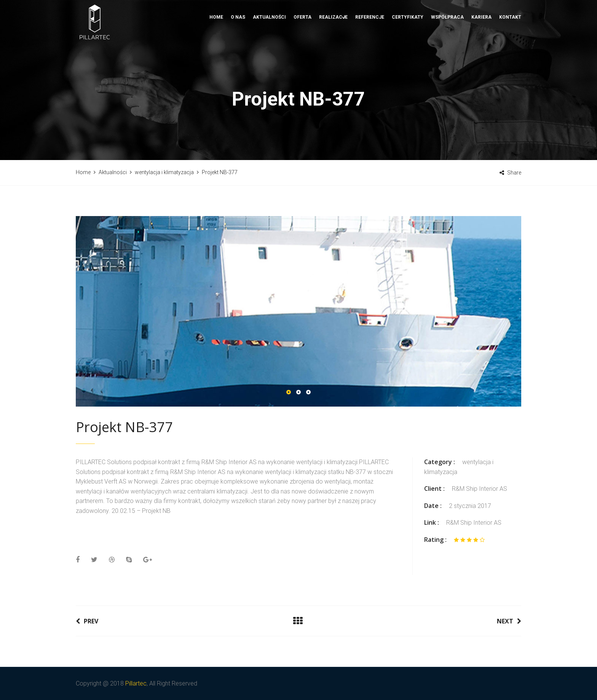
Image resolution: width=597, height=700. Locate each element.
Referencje (370, 44)
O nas (238, 44)
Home (216, 44)
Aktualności (269, 44)
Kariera (481, 44)
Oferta (302, 44)
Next (509, 621)
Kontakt (510, 44)
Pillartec (136, 683)
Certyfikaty (408, 44)
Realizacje (333, 44)
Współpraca (447, 44)
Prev (87, 621)
